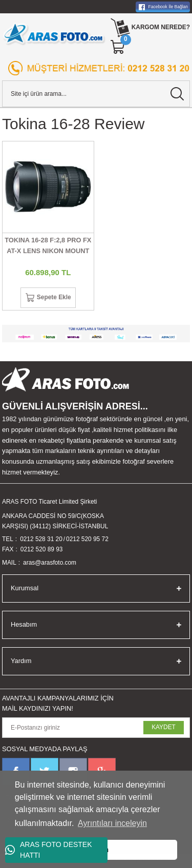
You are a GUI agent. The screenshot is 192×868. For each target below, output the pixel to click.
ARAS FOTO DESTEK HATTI (49, 850)
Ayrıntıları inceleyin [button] (112, 823)
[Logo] (54, 34)
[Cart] (118, 47)
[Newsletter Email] (96, 728)
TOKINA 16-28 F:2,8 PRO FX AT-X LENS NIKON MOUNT (48, 245)
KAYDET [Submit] (164, 727)
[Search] (96, 94)
